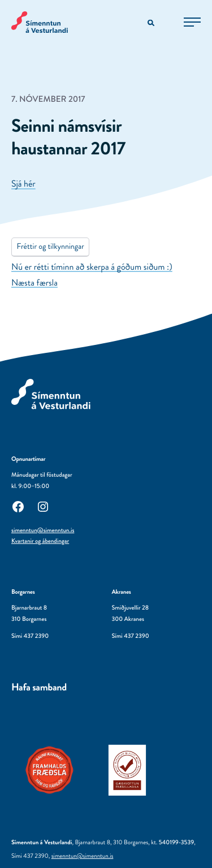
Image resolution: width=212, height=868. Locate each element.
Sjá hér (23, 184)
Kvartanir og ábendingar (40, 541)
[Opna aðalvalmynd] (192, 22)
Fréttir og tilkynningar (50, 247)
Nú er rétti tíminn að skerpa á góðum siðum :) (92, 267)
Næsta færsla (34, 283)
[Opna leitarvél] (152, 23)
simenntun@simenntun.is (43, 530)
